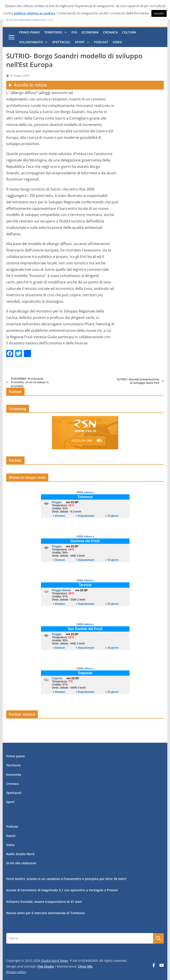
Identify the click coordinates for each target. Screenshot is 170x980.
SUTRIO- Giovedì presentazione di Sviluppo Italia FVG (140, 381)
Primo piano (29, 32)
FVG (74, 32)
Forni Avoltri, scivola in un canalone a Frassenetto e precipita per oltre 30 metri (66, 879)
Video (117, 42)
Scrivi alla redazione (21, 863)
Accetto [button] (159, 13)
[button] (65, 32)
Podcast (101, 42)
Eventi (11, 836)
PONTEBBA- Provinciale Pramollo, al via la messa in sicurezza (27, 382)
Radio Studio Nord (20, 854)
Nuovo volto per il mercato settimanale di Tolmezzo (45, 913)
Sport (80, 42)
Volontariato (31, 42)
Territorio (53, 32)
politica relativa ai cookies (35, 13)
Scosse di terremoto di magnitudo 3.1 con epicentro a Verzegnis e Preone (62, 890)
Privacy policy (16, 972)
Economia (90, 32)
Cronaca (110, 32)
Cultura (129, 32)
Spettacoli (61, 42)
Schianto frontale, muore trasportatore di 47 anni (44, 902)
